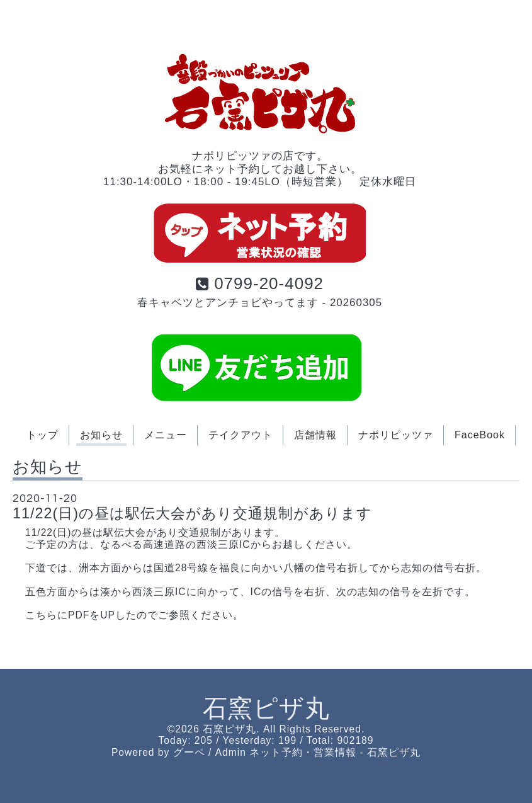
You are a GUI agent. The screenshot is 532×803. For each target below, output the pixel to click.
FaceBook (480, 435)
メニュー (166, 435)
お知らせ (101, 435)
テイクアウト (241, 435)
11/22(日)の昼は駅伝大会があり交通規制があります (192, 513)
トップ (42, 435)
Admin (231, 752)
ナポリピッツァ (396, 435)
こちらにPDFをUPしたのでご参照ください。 (134, 615)
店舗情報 (315, 435)
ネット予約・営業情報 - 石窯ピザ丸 (335, 752)
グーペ (189, 752)
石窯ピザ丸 (266, 708)
